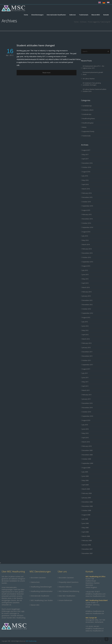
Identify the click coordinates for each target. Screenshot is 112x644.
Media (84, 127)
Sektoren (73, 15)
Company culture (88, 110)
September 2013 (88, 262)
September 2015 (88, 206)
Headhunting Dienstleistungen (41, 587)
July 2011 (85, 373)
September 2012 (88, 313)
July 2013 (85, 270)
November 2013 (87, 253)
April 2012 (85, 335)
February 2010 (87, 446)
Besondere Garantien (38, 578)
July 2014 (85, 236)
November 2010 (87, 408)
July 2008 (85, 519)
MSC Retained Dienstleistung (69, 591)
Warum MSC (96, 15)
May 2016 (85, 180)
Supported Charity (88, 131)
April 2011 (85, 386)
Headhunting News (89, 119)
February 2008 (87, 540)
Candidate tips (87, 106)
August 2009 (86, 468)
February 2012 (87, 343)
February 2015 (87, 214)
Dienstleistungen (37, 15)
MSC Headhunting (31, 641)
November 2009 (87, 455)
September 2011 (88, 365)
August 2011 (86, 369)
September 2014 (88, 227)
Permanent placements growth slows (93, 73)
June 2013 (85, 275)
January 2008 (86, 545)
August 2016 (86, 172)
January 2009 (86, 498)
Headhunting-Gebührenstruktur (42, 591)
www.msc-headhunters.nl (94, 631)
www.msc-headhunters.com (95, 596)
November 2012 (87, 305)
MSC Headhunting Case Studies (42, 600)
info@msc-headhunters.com (96, 594)
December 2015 (87, 197)
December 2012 (87, 300)
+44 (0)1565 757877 (93, 592)
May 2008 (85, 528)
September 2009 (88, 463)
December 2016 (87, 163)
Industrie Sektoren (65, 587)
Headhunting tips (88, 123)
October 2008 (87, 510)
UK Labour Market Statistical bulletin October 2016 (95, 90)
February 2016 (87, 193)
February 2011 (87, 395)
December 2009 (87, 450)
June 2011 (85, 378)
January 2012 (86, 347)
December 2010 (87, 403)
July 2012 (85, 322)
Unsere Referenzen (66, 600)
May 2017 (85, 154)
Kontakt (106, 15)
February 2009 (87, 493)
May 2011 (85, 382)
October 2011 (87, 360)
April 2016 (85, 184)
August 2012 (86, 317)
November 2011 (87, 356)
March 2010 (86, 442)
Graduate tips (87, 114)
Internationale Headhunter (56, 15)
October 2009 (87, 459)
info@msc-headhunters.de (95, 611)
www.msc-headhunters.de (95, 613)
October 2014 (87, 223)
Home (26, 15)
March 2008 (86, 536)
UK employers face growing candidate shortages (92, 84)
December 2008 (87, 502)
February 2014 (87, 249)
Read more (46, 73)
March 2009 (86, 489)
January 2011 (86, 399)
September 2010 (88, 416)
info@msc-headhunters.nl (95, 629)
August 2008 (86, 515)
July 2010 (85, 425)
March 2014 (86, 244)
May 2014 (85, 240)
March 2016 (86, 189)
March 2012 (86, 339)
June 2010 (85, 429)
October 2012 (87, 309)
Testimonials (84, 15)
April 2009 (85, 485)
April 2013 (85, 283)
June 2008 (85, 523)
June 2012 (85, 326)
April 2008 (85, 532)
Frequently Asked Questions (69, 582)
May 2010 (85, 433)
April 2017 (85, 159)
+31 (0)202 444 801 (92, 626)
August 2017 (86, 150)
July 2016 (85, 176)
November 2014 (87, 219)
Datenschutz (35, 582)
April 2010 (85, 438)
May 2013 (85, 279)
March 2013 (86, 287)
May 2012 (85, 330)
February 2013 (87, 292)
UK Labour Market (89, 79)
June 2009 (85, 476)
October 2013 (87, 257)
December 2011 (87, 352)
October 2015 (87, 202)
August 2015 (86, 210)
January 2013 (86, 296)
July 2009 (85, 472)
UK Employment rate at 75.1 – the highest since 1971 (93, 67)
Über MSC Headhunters (67, 596)
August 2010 (86, 420)
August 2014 (86, 232)
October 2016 (87, 167)
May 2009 (85, 480)
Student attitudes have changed (36, 45)
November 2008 (87, 506)
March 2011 (86, 390)
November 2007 (87, 553)
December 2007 (87, 549)
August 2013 (86, 266)
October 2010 (87, 412)
